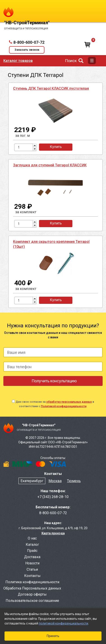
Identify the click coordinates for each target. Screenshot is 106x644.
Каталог (32, 545)
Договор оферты (32, 594)
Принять (53, 636)
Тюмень (74, 481)
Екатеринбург (32, 481)
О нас (32, 538)
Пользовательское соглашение (32, 601)
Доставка (32, 557)
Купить (56, 147)
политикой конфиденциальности (63, 623)
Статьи (32, 569)
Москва (55, 481)
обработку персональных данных (69, 402)
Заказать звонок (27, 50)
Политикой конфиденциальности (64, 406)
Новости (32, 563)
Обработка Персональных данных (32, 588)
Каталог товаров (18, 61)
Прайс (32, 551)
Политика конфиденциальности (32, 582)
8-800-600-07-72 (29, 42)
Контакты (32, 576)
